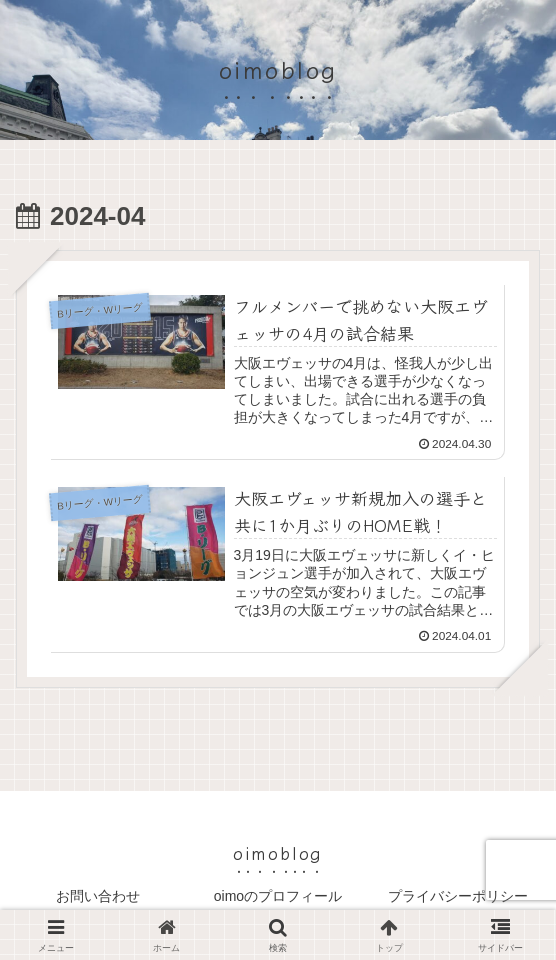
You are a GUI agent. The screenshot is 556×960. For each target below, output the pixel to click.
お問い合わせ (98, 896)
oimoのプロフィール (278, 896)
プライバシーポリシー (458, 896)
